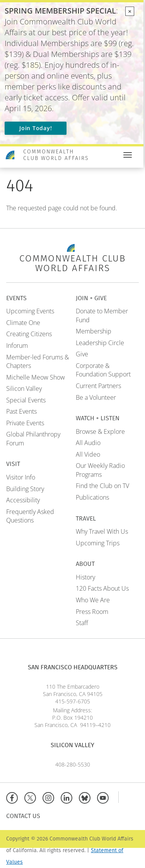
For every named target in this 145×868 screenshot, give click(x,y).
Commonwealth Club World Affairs (56, 155)
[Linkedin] (68, 797)
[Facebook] (14, 797)
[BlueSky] (86, 797)
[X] (32, 797)
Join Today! (36, 128)
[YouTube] (105, 797)
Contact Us (23, 816)
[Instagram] (50, 797)
